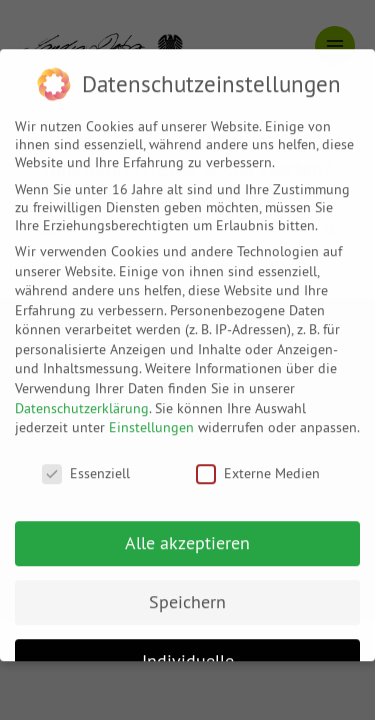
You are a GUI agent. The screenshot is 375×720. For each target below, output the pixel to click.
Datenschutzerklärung (82, 395)
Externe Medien (258, 460)
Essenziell (86, 460)
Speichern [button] (187, 589)
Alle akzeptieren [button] (187, 530)
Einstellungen (151, 415)
